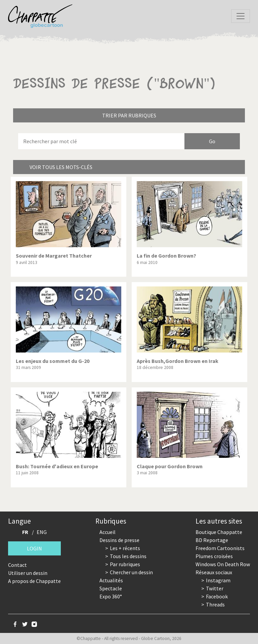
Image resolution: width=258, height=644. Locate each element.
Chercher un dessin (131, 572)
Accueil (107, 532)
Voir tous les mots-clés (61, 167)
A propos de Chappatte (34, 581)
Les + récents (125, 548)
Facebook (217, 596)
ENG (42, 532)
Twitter (215, 588)
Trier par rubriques (129, 115)
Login (34, 548)
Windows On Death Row (223, 564)
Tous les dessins (128, 556)
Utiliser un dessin (28, 573)
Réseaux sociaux (214, 572)
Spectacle (111, 588)
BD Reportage (212, 540)
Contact (17, 565)
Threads (215, 604)
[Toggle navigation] (241, 16)
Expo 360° (111, 596)
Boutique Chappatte (219, 532)
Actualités (111, 580)
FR (25, 532)
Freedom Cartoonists (220, 548)
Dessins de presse (119, 540)
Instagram (218, 580)
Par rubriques (125, 564)
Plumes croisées (214, 556)
